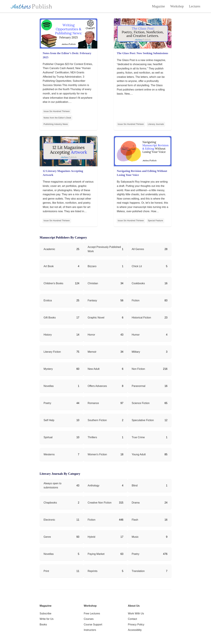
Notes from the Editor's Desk (57, 118)
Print (46, 571)
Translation (138, 571)
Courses (89, 619)
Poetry (47, 403)
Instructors (90, 630)
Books (43, 625)
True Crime (138, 437)
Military (136, 352)
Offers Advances (97, 386)
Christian (93, 283)
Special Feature (155, 221)
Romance (93, 403)
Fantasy (92, 300)
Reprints (93, 571)
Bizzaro (92, 266)
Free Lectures (92, 613)
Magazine (159, 6)
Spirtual (48, 437)
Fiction (136, 300)
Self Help (49, 420)
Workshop (177, 6)
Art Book (49, 266)
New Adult (94, 369)
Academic (49, 249)
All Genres (138, 249)
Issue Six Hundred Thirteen (57, 111)
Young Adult (139, 454)
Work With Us (136, 613)
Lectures (195, 6)
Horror (91, 335)
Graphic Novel (96, 318)
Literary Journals (156, 124)
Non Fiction (138, 369)
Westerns (49, 454)
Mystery (48, 369)
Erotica (48, 300)
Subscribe (46, 613)
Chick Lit (137, 266)
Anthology (93, 486)
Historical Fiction (141, 318)
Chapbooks (50, 503)
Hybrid (91, 537)
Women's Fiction (97, 454)
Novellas (49, 386)
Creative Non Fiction (100, 503)
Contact (133, 619)
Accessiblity (135, 630)
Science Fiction (141, 403)
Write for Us (47, 619)
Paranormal (139, 386)
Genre (47, 537)
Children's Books (54, 283)
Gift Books (50, 318)
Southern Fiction (97, 420)
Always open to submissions (53, 486)
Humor (136, 335)
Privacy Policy (136, 625)
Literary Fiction (52, 352)
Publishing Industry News (56, 124)
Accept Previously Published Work (104, 249)
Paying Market (96, 554)
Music (135, 537)
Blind (135, 486)
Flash (135, 520)
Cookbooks (138, 283)
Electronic (49, 520)
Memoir (92, 352)
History (48, 335)
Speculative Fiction (143, 420)
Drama (136, 503)
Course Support (93, 625)
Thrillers (92, 437)
